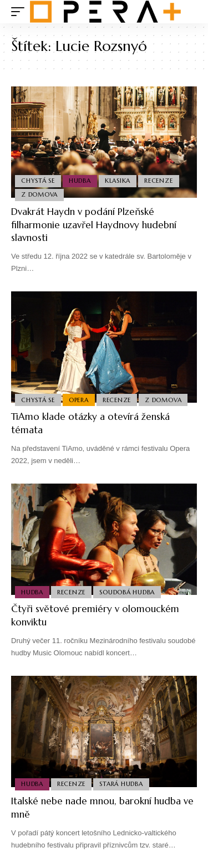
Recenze (158, 181)
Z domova (39, 194)
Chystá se (38, 181)
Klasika (118, 181)
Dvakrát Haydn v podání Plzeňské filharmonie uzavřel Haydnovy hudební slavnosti (94, 225)
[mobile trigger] (21, 12)
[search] (189, 12)
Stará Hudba (121, 784)
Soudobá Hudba (127, 592)
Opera (79, 400)
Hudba (80, 181)
